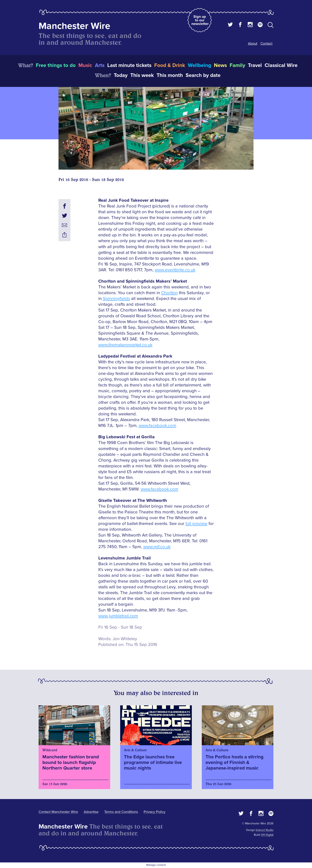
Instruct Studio (265, 830)
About (253, 43)
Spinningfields (116, 299)
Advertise (91, 812)
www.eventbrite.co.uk (175, 270)
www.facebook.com (157, 426)
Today (121, 75)
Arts (100, 65)
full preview (196, 524)
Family (237, 65)
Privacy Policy (155, 812)
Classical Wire (281, 65)
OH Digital (267, 835)
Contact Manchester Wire (58, 812)
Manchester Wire (74, 26)
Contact (266, 43)
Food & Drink (170, 65)
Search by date (203, 75)
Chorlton (169, 293)
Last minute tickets (129, 65)
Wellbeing (199, 65)
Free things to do (56, 65)
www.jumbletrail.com (118, 616)
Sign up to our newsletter (200, 20)
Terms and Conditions (121, 812)
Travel (255, 65)
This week (142, 75)
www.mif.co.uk (157, 547)
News (220, 65)
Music (85, 65)
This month (170, 75)
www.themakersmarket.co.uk (125, 345)
